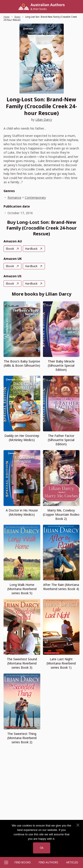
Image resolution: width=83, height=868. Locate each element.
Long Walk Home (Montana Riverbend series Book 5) (22, 589)
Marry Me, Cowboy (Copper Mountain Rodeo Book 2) (61, 514)
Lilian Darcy (44, 120)
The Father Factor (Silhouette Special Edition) (61, 440)
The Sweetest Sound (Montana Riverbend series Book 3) (22, 663)
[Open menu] (6, 862)
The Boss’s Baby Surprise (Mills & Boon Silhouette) (22, 363)
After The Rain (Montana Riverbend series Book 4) (61, 587)
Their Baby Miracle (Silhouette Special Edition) (61, 365)
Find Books (23, 862)
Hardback (31, 249)
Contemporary (35, 197)
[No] (78, 825)
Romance (14, 197)
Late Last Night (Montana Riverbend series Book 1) (61, 663)
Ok (42, 848)
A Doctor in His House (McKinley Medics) (22, 512)
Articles (72, 862)
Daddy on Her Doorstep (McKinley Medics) (22, 438)
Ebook (10, 249)
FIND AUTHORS (48, 862)
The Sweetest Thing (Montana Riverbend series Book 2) (22, 738)
